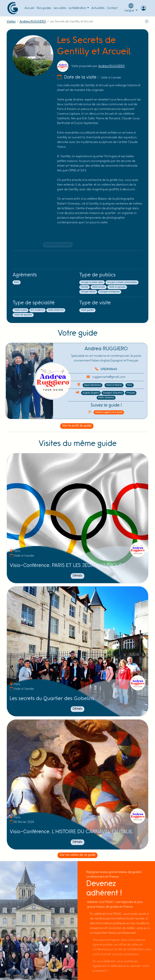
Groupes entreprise (108, 292)
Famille (83, 287)
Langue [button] (131, 8)
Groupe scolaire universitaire (120, 282)
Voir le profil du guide (73, 426)
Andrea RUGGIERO (33, 22)
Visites (11, 22)
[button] (143, 8)
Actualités (98, 8)
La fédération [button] (77, 8)
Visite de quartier (21, 315)
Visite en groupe (115, 287)
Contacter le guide (58, 245)
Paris (116, 385)
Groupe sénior (86, 292)
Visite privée (97, 287)
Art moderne (35, 310)
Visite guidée (85, 310)
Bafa (15, 282)
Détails (77, 576)
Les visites (60, 8)
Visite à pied (19, 310)
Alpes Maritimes (79, 385)
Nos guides (44, 8)
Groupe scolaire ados (90, 282)
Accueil (29, 8)
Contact (112, 8)
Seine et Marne (101, 385)
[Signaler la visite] (147, 23)
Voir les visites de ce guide (76, 855)
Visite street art (54, 310)
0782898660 (96, 369)
